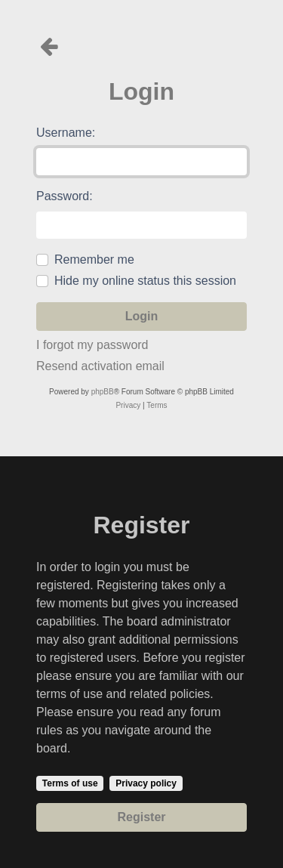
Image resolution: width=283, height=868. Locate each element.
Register (141, 817)
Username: (66, 133)
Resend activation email (100, 366)
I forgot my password (92, 345)
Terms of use (70, 783)
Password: (65, 196)
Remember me (94, 259)
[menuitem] (128, 406)
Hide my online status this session (145, 281)
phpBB (103, 392)
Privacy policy (146, 783)
